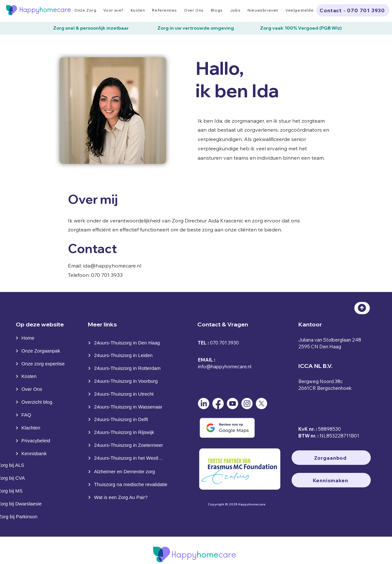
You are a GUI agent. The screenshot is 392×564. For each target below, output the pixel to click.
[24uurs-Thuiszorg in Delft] (127, 419)
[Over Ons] (29, 389)
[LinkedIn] (204, 404)
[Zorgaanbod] (331, 458)
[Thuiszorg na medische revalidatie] (129, 484)
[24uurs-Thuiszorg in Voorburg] (126, 381)
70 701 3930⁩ (226, 343)
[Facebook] (218, 404)
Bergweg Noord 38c (321, 381)
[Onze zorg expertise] (43, 364)
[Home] (29, 338)
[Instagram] (247, 404)
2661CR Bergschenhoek (325, 388)
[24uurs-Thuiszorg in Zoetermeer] (126, 445)
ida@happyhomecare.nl (112, 266)
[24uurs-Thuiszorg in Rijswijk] (127, 432)
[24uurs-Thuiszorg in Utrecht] (126, 394)
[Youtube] (233, 404)
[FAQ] (29, 415)
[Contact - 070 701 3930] (353, 10)
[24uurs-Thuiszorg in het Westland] (126, 458)
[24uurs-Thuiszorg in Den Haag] (127, 343)
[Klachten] (29, 428)
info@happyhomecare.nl (225, 367)
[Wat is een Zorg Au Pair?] (129, 497)
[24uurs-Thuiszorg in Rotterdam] (127, 368)
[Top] (362, 308)
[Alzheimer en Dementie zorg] (127, 472)
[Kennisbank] (37, 454)
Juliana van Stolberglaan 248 (330, 340)
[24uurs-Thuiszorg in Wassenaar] (127, 407)
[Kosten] (29, 376)
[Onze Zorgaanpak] (40, 351)
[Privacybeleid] (37, 441)
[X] (261, 404)
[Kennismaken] (331, 480)
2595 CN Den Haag (320, 347)
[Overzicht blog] (37, 402)
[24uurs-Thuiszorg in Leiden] (127, 355)
